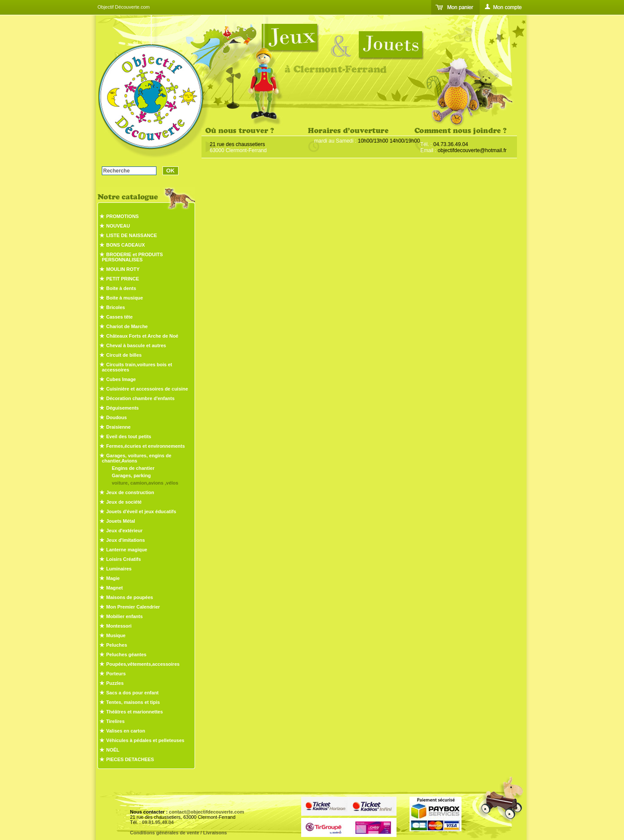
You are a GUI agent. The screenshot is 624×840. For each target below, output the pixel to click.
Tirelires (115, 721)
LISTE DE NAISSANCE (132, 235)
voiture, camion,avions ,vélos (145, 483)
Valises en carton (126, 731)
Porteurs (116, 674)
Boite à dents (121, 288)
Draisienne (118, 427)
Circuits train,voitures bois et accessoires (137, 367)
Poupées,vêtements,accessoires (143, 664)
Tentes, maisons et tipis (133, 702)
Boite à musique (125, 298)
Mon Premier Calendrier (133, 607)
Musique (116, 635)
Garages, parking (131, 475)
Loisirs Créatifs (123, 559)
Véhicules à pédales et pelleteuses (145, 740)
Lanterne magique (127, 550)
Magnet (115, 588)
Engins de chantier (133, 468)
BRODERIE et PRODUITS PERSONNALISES (132, 257)
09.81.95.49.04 (158, 822)
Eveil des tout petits (129, 436)
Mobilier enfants (124, 616)
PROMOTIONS (122, 216)
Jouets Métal (121, 521)
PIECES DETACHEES (130, 759)
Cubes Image (121, 379)
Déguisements (122, 408)
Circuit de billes (124, 355)
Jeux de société (124, 502)
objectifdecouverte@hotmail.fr (472, 150)
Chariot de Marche (127, 326)
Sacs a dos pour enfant (132, 693)
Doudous (117, 417)
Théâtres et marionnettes (135, 712)
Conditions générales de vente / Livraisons (179, 833)
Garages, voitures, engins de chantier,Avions (136, 458)
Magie (113, 578)
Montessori (119, 626)
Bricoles (115, 307)
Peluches (117, 645)
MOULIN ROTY (123, 269)
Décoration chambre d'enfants (140, 398)
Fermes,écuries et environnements (146, 446)
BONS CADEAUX (125, 245)
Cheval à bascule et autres (136, 345)
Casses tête (119, 317)
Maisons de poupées (130, 597)
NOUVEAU (118, 226)
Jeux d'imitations (125, 540)
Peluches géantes (126, 654)
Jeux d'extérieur (124, 531)
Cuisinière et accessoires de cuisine (147, 389)
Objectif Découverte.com (123, 7)
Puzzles (115, 683)
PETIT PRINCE (123, 279)
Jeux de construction (130, 492)
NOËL (113, 750)
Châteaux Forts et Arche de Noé (142, 336)
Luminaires (119, 569)
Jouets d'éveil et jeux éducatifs (141, 511)
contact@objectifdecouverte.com (206, 812)
